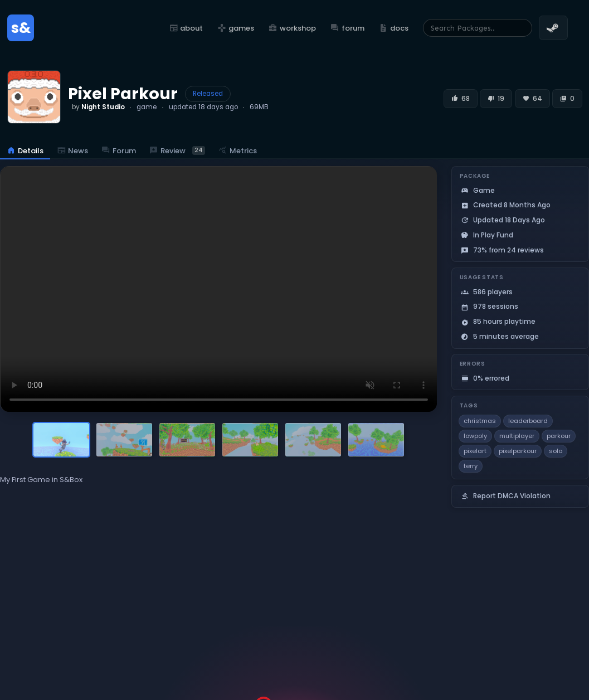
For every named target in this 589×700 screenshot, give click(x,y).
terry (471, 466)
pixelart (475, 451)
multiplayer (517, 436)
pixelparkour (518, 451)
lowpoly (475, 436)
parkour (559, 436)
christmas (480, 421)
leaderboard (528, 421)
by (98, 107)
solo (556, 451)
